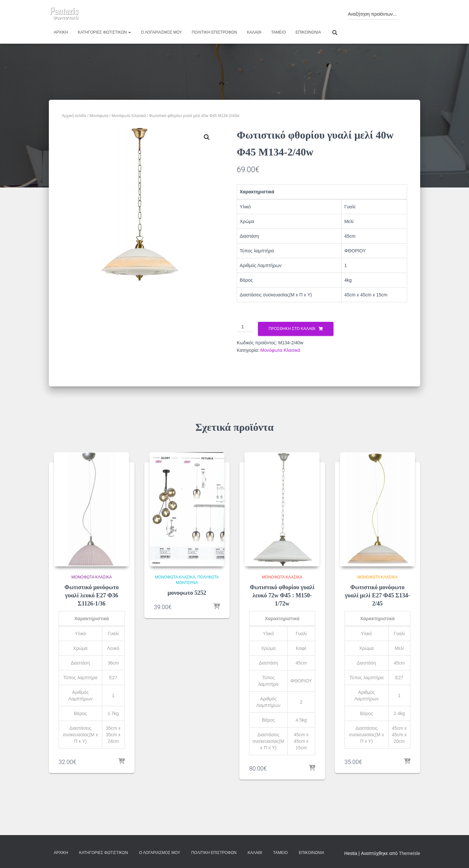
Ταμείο (278, 32)
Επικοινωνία (308, 32)
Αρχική (61, 32)
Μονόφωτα (99, 116)
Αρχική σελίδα (74, 116)
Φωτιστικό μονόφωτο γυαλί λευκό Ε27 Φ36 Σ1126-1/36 (92, 595)
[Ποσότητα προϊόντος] (245, 327)
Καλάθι (254, 32)
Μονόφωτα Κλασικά (129, 116)
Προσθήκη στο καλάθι (292, 329)
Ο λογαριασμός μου (161, 32)
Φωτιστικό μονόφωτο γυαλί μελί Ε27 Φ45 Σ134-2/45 (377, 595)
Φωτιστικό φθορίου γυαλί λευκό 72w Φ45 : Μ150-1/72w (282, 595)
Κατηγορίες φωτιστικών (104, 32)
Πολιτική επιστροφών (214, 32)
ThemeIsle (410, 853)
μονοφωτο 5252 (187, 593)
